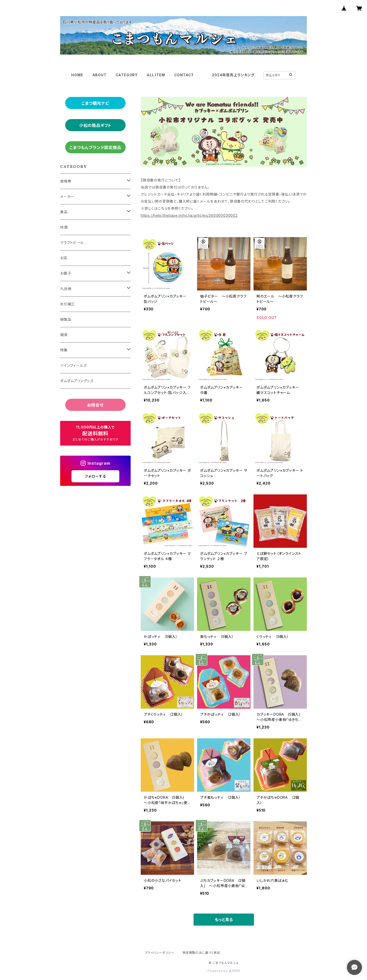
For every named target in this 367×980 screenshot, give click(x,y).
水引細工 (68, 304)
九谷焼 (66, 289)
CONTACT (184, 75)
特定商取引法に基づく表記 (201, 953)
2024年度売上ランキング (233, 75)
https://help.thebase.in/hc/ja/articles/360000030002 (189, 215)
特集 (64, 350)
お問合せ (95, 405)
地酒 (64, 227)
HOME (77, 75)
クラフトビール (72, 243)
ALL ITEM (156, 75)
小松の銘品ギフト (95, 125)
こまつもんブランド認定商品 (95, 148)
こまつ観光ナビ (95, 103)
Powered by (224, 971)
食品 (64, 212)
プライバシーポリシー (160, 953)
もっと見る (224, 920)
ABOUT (99, 75)
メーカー (67, 196)
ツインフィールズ (73, 365)
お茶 (64, 258)
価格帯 (66, 181)
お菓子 (66, 273)
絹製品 (66, 319)
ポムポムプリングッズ (77, 381)
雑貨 (64, 335)
